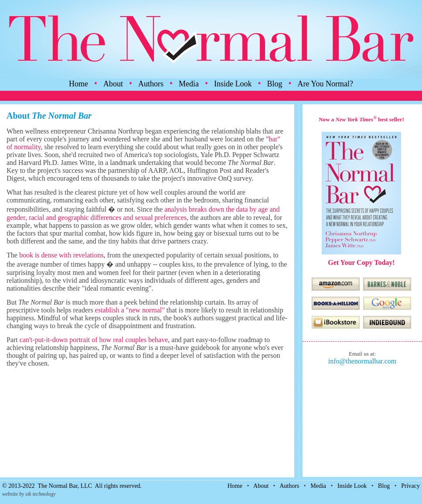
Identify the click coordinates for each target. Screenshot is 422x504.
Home (78, 84)
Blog (275, 84)
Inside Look (233, 84)
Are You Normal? (326, 84)
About (113, 84)
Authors (151, 84)
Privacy (410, 486)
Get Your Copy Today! (361, 262)
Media (189, 84)
